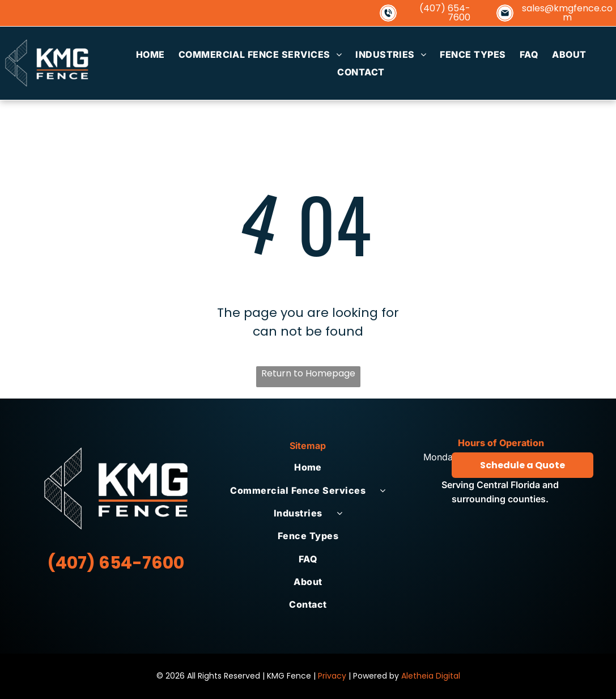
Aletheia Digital (431, 676)
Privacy (332, 676)
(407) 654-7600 (445, 13)
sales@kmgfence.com (567, 13)
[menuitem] (150, 54)
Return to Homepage (308, 373)
